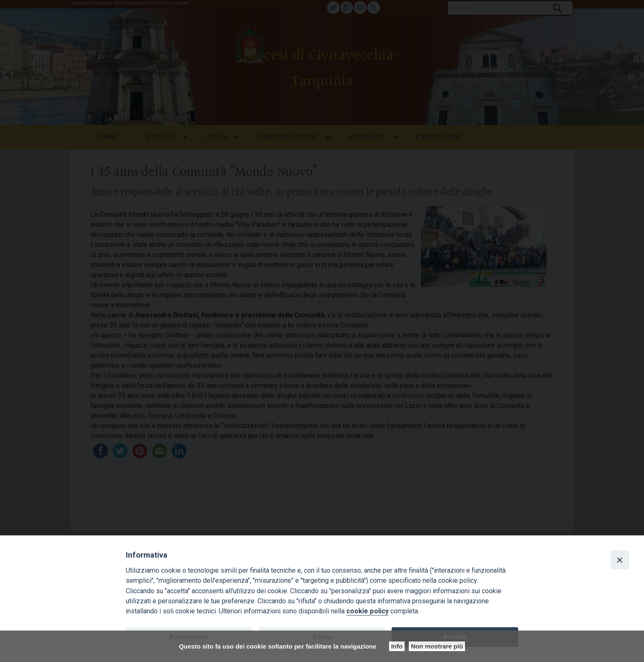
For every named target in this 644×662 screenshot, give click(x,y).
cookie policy (367, 611)
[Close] (620, 560)
